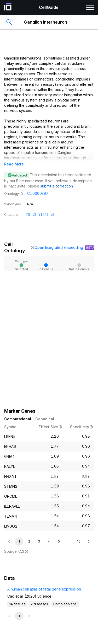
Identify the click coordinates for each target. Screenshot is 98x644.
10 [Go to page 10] (79, 541)
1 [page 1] (19, 541)
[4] (46, 214)
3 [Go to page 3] (39, 541)
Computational (18, 419)
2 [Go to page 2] (29, 541)
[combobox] (62, 261)
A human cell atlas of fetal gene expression (44, 589)
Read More (14, 164)
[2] (34, 214)
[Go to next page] (89, 541)
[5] (52, 214)
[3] (40, 214)
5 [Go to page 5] (59, 541)
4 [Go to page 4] (49, 541)
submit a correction (56, 186)
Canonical (45, 419)
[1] (28, 214)
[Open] (75, 262)
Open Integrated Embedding (59, 247)
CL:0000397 (38, 193)
